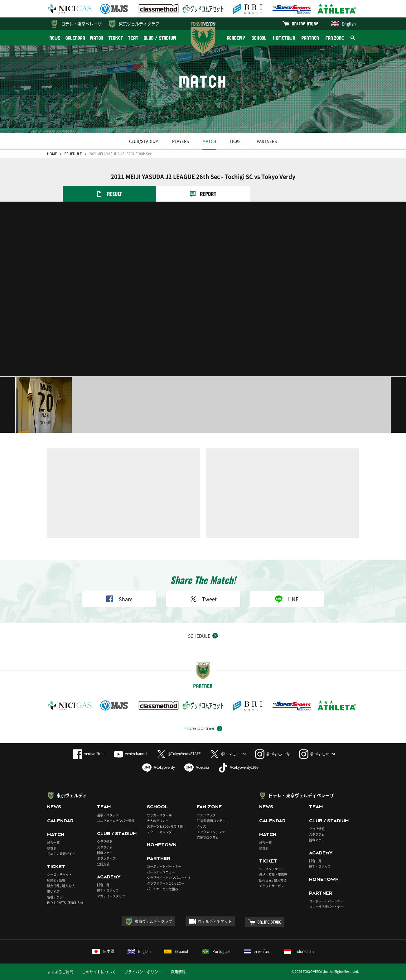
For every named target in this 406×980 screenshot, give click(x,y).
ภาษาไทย (257, 951)
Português (216, 951)
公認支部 (103, 864)
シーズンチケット (60, 875)
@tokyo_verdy (272, 754)
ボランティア (106, 858)
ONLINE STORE (305, 24)
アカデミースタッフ (111, 896)
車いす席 (53, 891)
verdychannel (130, 754)
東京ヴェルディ (72, 795)
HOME (52, 154)
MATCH (97, 38)
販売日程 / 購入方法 (61, 886)
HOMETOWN (284, 38)
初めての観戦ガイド (61, 854)
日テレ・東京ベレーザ (81, 24)
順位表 (52, 848)
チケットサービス (272, 886)
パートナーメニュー (161, 872)
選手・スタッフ (108, 815)
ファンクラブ (206, 815)
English (343, 24)
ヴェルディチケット (215, 921)
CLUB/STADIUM (144, 141)
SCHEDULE (73, 154)
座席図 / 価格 (56, 880)
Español (176, 951)
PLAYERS (181, 141)
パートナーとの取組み (162, 889)
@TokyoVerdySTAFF (179, 754)
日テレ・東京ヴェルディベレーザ (301, 795)
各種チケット (56, 897)
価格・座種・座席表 (273, 875)
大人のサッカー (158, 821)
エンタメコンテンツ (211, 832)
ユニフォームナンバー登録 (116, 821)
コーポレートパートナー (164, 866)
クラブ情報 (105, 841)
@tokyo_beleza (228, 754)
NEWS (55, 38)
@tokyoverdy (159, 767)
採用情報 (178, 972)
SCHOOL (259, 38)
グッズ (201, 826)
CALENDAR (75, 38)
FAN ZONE (335, 38)
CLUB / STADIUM (160, 38)
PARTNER (310, 38)
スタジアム (105, 847)
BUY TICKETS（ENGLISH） (66, 903)
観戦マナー (105, 853)
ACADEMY (236, 38)
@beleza (197, 767)
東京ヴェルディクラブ (139, 24)
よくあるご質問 (60, 972)
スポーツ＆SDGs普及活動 (165, 826)
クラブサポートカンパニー (166, 883)
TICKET (116, 38)
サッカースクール (159, 815)
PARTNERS (267, 141)
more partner (199, 729)
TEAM (134, 38)
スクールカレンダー (161, 832)
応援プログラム (208, 837)
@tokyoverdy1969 (238, 767)
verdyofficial (89, 754)
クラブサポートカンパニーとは (169, 878)
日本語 (103, 951)
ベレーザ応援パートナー (326, 907)
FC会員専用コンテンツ (213, 821)
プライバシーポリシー (143, 972)
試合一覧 (53, 842)
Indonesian (299, 951)
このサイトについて (99, 972)
